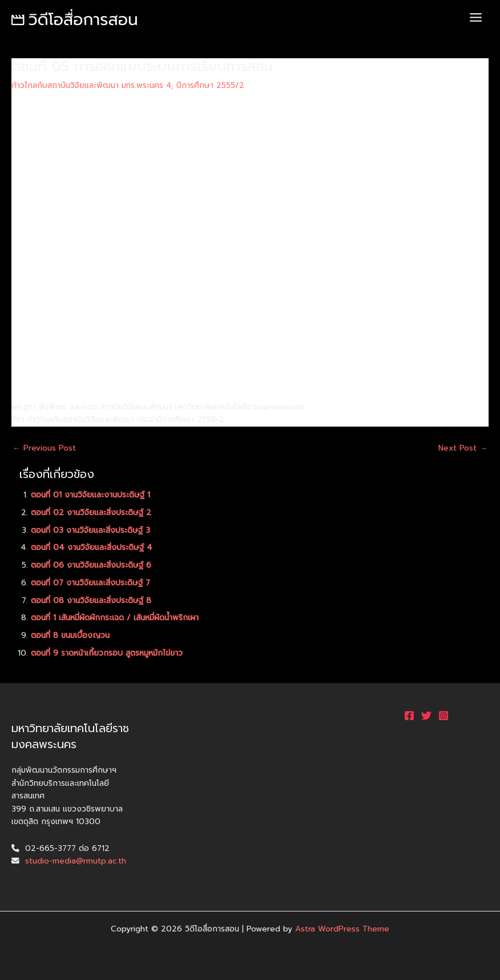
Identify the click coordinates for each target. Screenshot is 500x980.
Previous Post (44, 448)
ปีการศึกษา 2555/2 (210, 85)
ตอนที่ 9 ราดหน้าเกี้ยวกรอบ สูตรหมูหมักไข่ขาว (107, 653)
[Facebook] (409, 716)
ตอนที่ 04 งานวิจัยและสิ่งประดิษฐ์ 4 (92, 547)
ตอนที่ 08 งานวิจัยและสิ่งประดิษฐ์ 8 (91, 601)
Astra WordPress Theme (342, 929)
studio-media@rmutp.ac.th (76, 861)
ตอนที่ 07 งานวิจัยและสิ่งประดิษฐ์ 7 (90, 583)
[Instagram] (443, 716)
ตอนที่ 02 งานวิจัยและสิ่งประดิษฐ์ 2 (91, 513)
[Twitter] (426, 716)
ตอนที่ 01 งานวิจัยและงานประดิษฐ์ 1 (90, 495)
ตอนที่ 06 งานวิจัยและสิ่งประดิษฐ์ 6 (91, 565)
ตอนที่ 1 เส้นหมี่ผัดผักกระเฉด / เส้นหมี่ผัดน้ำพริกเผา (115, 618)
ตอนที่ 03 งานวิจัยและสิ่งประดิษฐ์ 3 (90, 530)
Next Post (463, 448)
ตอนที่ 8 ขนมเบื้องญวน (70, 635)
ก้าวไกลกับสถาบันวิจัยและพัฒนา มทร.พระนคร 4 (91, 85)
